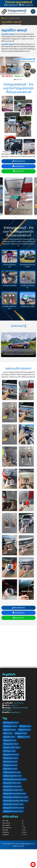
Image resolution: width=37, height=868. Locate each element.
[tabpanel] (18, 196)
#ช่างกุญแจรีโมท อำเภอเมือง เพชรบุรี (13, 804)
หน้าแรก (4, 18)
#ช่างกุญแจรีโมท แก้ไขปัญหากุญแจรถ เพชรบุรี (16, 797)
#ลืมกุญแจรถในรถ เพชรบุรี (11, 758)
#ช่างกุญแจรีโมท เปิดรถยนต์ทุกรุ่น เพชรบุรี (15, 794)
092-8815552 (13, 5)
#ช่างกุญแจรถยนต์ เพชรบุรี (11, 744)
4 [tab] (21, 217)
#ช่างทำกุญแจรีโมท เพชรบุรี (11, 723)
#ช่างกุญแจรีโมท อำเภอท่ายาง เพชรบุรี (14, 808)
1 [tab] (13, 217)
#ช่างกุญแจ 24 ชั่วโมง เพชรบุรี (12, 748)
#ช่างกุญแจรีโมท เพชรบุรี (10, 726)
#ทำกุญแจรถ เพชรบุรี (21, 733)
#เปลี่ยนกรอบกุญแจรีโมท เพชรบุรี (12, 776)
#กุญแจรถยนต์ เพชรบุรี (10, 740)
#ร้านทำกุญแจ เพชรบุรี (10, 751)
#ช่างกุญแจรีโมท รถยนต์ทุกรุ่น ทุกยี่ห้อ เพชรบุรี (16, 801)
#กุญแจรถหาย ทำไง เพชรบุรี (11, 755)
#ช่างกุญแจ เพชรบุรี (25, 726)
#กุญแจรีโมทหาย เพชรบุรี (10, 769)
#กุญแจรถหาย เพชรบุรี (10, 730)
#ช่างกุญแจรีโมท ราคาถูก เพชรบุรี (12, 787)
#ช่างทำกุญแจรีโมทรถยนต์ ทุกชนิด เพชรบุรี (15, 779)
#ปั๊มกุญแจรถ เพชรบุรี (24, 737)
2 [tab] (16, 217)
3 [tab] (18, 217)
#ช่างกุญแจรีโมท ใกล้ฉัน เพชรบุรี (12, 783)
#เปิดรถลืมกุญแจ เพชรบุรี (10, 762)
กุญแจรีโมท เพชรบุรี (8, 34)
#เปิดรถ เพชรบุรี (8, 733)
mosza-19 (29, 5)
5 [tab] (24, 217)
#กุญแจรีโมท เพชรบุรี (9, 737)
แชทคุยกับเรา (19, 166)
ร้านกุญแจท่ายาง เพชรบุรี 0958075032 (15, 709)
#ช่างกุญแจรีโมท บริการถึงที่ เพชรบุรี (13, 790)
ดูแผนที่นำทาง (16, 712)
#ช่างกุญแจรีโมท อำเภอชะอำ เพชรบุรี (13, 811)
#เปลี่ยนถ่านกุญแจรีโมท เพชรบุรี (12, 772)
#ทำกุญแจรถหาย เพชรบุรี (10, 765)
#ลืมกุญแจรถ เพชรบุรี (25, 730)
